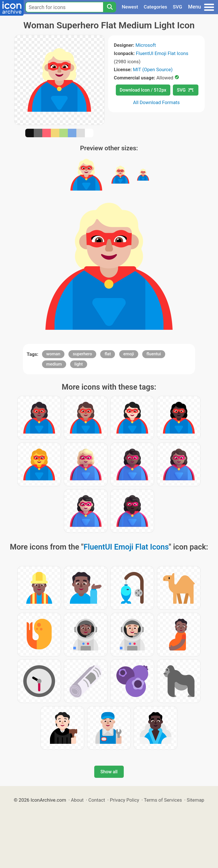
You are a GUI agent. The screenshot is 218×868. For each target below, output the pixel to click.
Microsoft (146, 45)
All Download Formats (157, 102)
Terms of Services (163, 800)
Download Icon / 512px (143, 90)
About (77, 800)
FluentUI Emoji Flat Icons (162, 53)
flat (108, 354)
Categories (155, 7)
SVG (178, 7)
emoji (129, 354)
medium (54, 364)
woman (53, 354)
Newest (130, 7)
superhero (82, 354)
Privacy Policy (124, 800)
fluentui (154, 354)
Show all (109, 772)
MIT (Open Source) (153, 69)
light (78, 364)
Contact (97, 800)
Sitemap (196, 800)
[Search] (110, 7)
